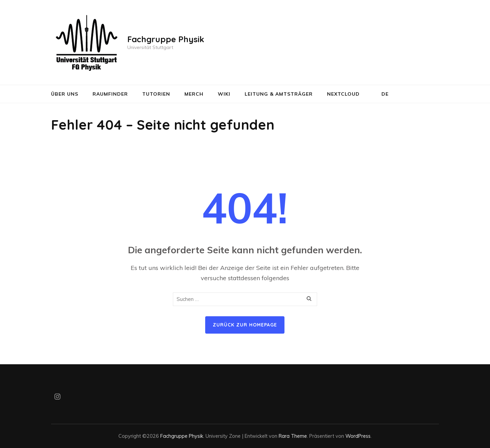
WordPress (358, 436)
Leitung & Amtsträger (279, 94)
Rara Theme (293, 436)
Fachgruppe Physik (166, 39)
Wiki (224, 94)
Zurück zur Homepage (245, 325)
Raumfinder (110, 94)
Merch (194, 94)
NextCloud (343, 94)
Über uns (65, 94)
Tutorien (156, 94)
